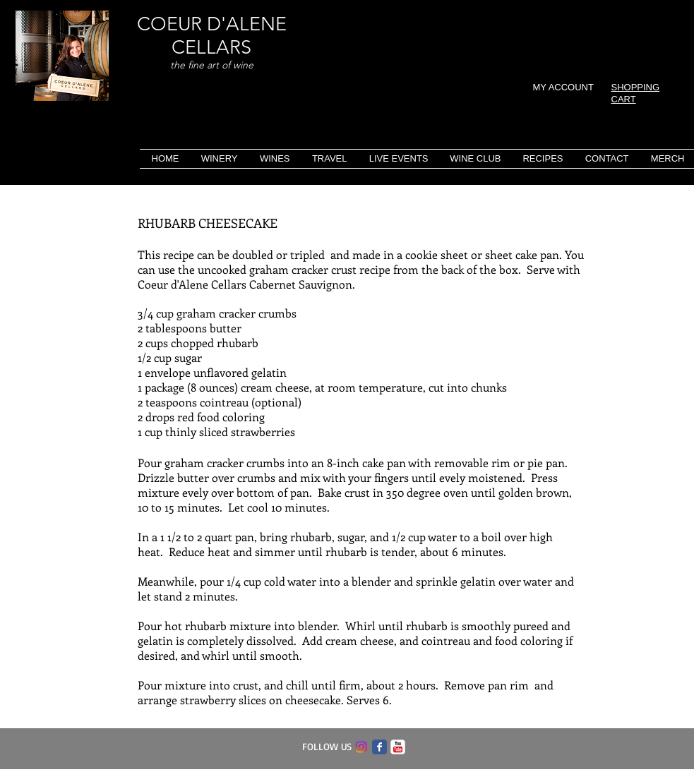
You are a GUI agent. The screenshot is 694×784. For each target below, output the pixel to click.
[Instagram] (361, 747)
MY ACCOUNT (563, 87)
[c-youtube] (398, 747)
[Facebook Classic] (379, 747)
